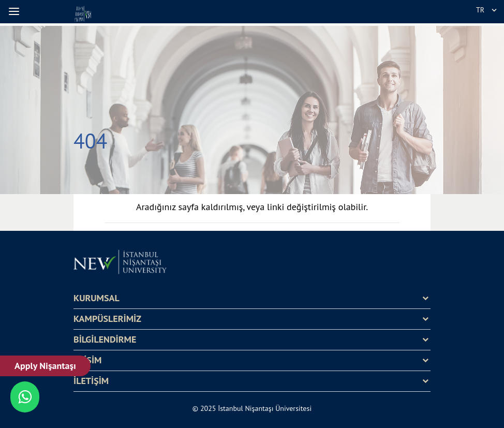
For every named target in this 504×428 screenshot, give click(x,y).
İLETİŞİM (91, 381)
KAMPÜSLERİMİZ (107, 319)
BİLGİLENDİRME (105, 340)
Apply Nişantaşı (45, 366)
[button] (16, 11)
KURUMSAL (97, 298)
